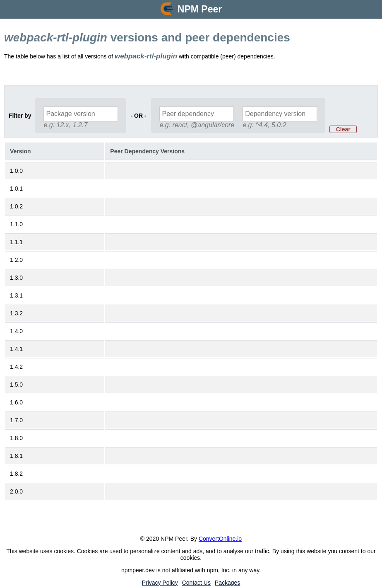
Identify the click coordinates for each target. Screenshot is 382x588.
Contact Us (196, 583)
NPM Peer (200, 9)
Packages (227, 583)
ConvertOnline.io (220, 539)
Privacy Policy (160, 583)
